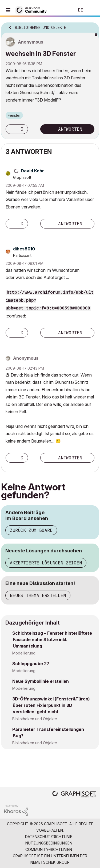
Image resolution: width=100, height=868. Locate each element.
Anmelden (91, 10)
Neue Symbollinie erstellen (41, 681)
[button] (11, 129)
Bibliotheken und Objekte (35, 719)
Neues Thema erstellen (38, 595)
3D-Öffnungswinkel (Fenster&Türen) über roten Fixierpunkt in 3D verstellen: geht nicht (51, 705)
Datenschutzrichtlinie (49, 837)
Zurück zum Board (31, 530)
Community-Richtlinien (49, 849)
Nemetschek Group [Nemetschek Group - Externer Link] (50, 862)
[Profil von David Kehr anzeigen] (32, 171)
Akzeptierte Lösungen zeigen (46, 563)
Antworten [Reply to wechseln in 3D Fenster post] (70, 129)
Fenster (14, 115)
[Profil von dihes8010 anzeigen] (24, 249)
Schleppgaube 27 (31, 664)
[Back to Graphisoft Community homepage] (33, 10)
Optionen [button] (91, 26)
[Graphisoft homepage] (74, 795)
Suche (62, 10)
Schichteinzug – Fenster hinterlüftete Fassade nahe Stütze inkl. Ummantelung (52, 640)
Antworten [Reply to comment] (70, 224)
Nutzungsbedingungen (49, 843)
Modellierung (24, 653)
